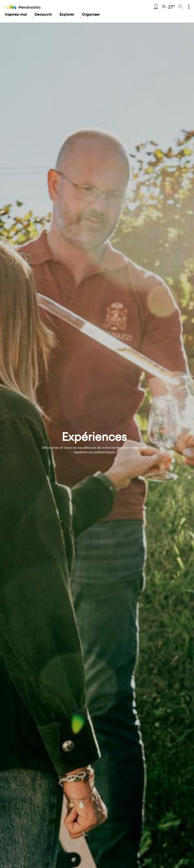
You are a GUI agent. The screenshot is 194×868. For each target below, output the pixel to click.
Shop (156, 7)
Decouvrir (43, 14)
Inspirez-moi (16, 14)
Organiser (91, 14)
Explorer (67, 14)
